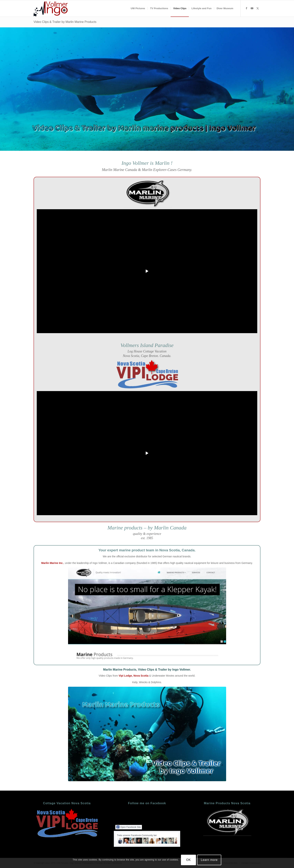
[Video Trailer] (147, 734)
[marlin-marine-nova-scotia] (147, 615)
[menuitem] (138, 8)
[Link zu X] (258, 8)
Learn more (209, 860)
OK (189, 860)
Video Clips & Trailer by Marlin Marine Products (65, 22)
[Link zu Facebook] (246, 8)
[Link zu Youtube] (252, 8)
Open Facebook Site (129, 827)
